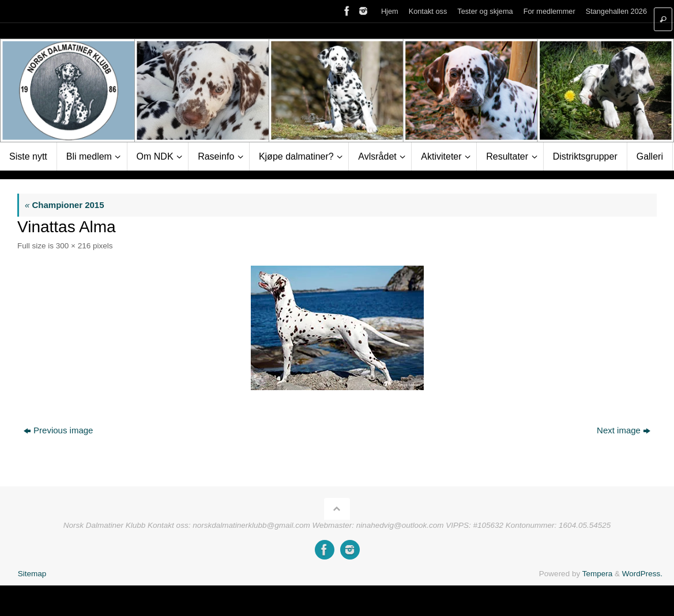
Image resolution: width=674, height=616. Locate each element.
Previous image (58, 430)
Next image (624, 430)
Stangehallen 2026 (616, 11)
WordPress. (642, 574)
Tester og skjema (485, 11)
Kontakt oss (428, 11)
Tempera (598, 574)
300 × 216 (73, 246)
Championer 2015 (65, 205)
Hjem (390, 11)
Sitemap (32, 574)
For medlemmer (549, 11)
